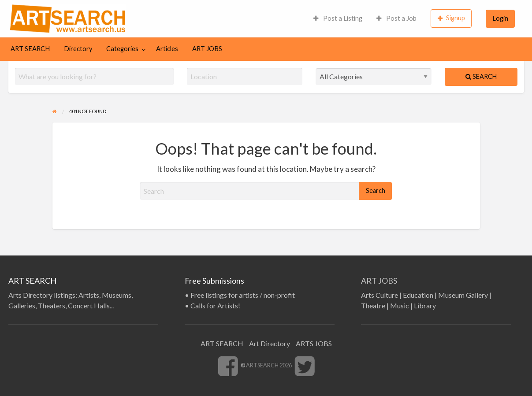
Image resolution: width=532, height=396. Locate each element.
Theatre (373, 305)
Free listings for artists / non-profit (243, 295)
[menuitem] (338, 19)
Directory (78, 49)
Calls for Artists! (215, 305)
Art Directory (270, 343)
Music (400, 305)
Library (425, 305)
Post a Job (396, 18)
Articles (167, 49)
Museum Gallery (463, 295)
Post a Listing (338, 18)
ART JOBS (207, 49)
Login (500, 18)
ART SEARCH (30, 49)
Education (418, 295)
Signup (451, 18)
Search (481, 76)
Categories (122, 49)
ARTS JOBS (314, 343)
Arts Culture (379, 295)
